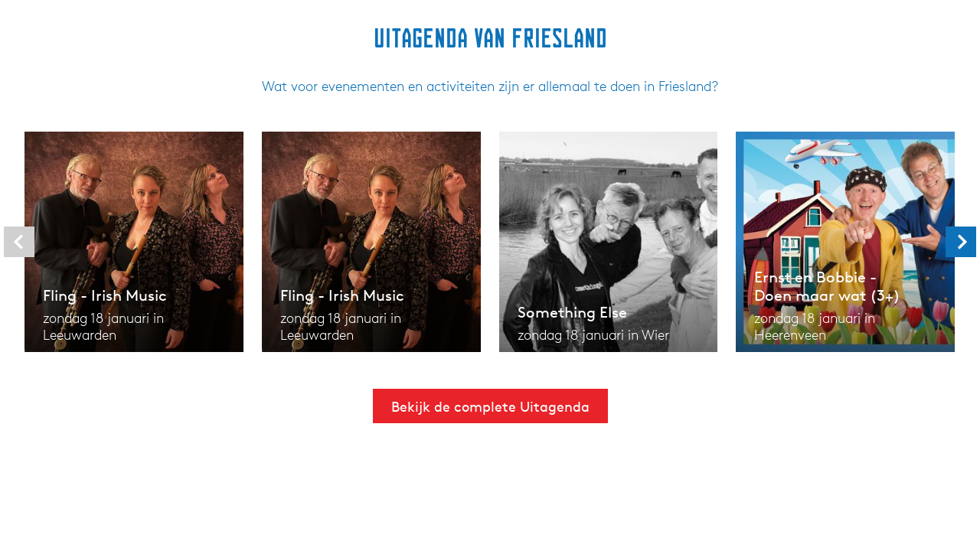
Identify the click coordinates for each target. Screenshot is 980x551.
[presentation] (19, 242)
